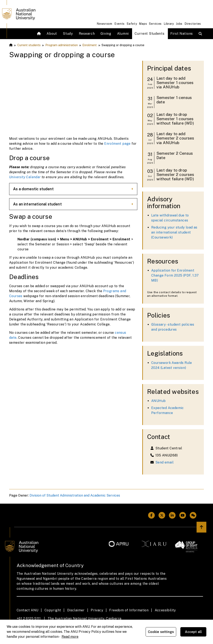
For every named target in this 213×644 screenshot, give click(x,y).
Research (87, 34)
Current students (29, 45)
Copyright (53, 610)
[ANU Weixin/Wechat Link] (193, 515)
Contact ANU (27, 610)
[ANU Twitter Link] (162, 515)
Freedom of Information (129, 610)
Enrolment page (117, 144)
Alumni (123, 34)
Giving (106, 34)
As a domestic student (33, 189)
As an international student (37, 204)
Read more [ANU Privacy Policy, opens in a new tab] (70, 637)
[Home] (39, 34)
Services (155, 24)
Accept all (193, 632)
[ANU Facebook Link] (151, 515)
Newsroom (105, 24)
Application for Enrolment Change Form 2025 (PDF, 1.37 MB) (175, 275)
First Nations (182, 34)
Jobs (179, 24)
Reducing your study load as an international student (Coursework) (174, 232)
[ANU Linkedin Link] (172, 515)
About (52, 34)
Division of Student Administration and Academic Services (75, 495)
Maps (143, 24)
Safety (132, 24)
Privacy (97, 610)
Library (169, 24)
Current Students (150, 34)
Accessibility (165, 610)
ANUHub (158, 401)
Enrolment (90, 45)
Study (68, 34)
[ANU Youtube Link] (183, 515)
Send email (164, 462)
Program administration (62, 45)
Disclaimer (76, 610)
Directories (193, 24)
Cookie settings (161, 632)
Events (120, 24)
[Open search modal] (201, 34)
